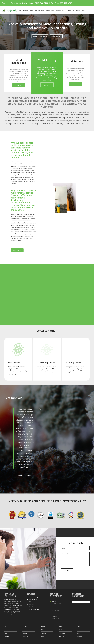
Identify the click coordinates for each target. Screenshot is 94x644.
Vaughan (79, 624)
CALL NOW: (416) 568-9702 (40, 36)
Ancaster (6, 624)
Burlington (25, 621)
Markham (43, 624)
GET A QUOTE (56, 36)
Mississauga (43, 621)
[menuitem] (15, 10)
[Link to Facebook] (91, 10)
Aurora (6, 628)
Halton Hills (25, 631)
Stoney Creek (62, 631)
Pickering (61, 624)
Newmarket (43, 628)
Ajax (6, 621)
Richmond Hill (62, 628)
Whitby (78, 628)
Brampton (7, 631)
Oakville (43, 631)
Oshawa (61, 621)
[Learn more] (19, 85)
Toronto (78, 621)
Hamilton (25, 628)
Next (40, 410)
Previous (8, 410)
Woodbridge (79, 631)
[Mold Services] (17, 250)
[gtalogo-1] (11, 10)
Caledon (24, 624)
